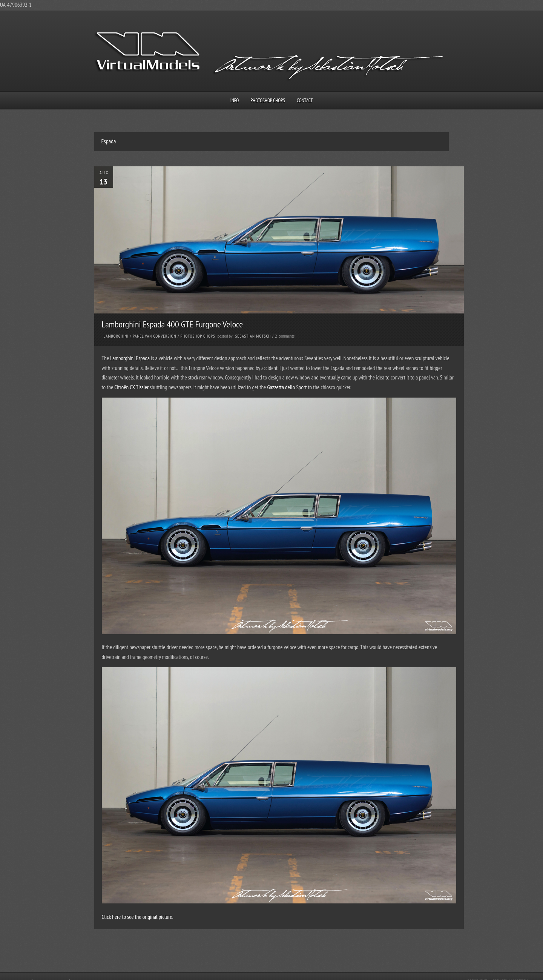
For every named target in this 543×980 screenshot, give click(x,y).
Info (235, 101)
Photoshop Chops (268, 101)
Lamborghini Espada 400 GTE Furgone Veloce (173, 324)
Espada (143, 358)
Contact (305, 101)
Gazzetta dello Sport (287, 387)
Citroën (122, 387)
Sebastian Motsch (253, 336)
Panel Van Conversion (155, 336)
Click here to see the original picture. (138, 917)
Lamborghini (116, 336)
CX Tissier (139, 387)
